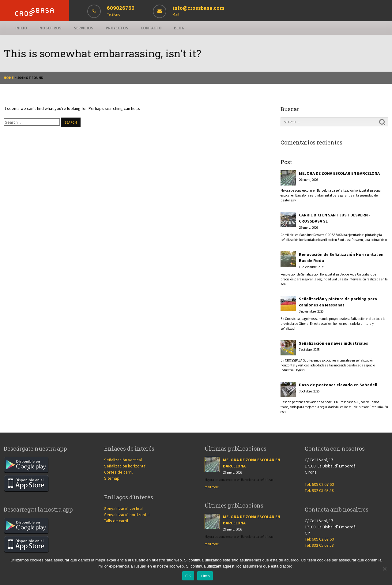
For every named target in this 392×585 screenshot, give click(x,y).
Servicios (84, 28)
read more (212, 487)
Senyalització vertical (124, 508)
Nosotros (51, 28)
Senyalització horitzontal (127, 515)
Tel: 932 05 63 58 (319, 490)
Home (9, 78)
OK (188, 576)
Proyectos (117, 28)
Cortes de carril (118, 472)
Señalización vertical (123, 460)
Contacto (151, 28)
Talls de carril (116, 521)
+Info (205, 576)
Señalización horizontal (125, 466)
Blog (179, 28)
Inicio (21, 28)
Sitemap (112, 478)
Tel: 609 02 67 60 (319, 484)
